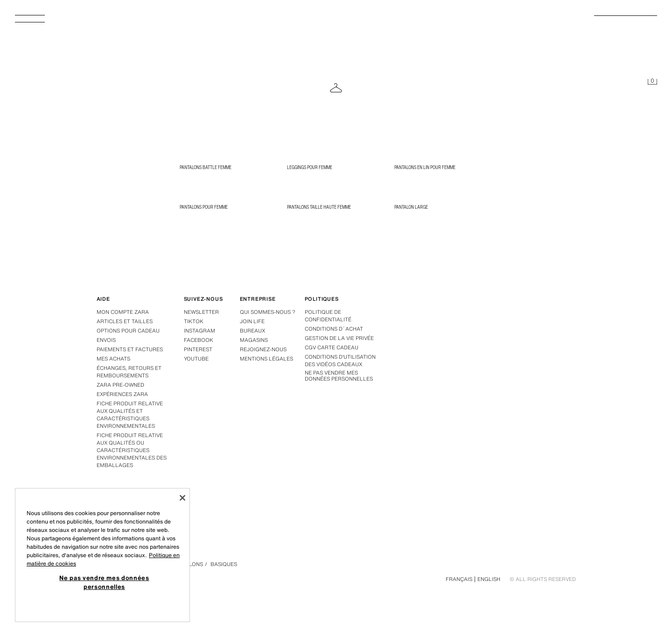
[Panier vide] (652, 82)
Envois (106, 340)
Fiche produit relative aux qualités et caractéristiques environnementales (130, 415)
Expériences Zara (122, 394)
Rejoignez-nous (263, 349)
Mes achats (113, 359)
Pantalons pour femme (204, 207)
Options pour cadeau (128, 331)
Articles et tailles (125, 321)
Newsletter (201, 312)
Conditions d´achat (334, 329)
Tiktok (194, 321)
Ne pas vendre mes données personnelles (339, 376)
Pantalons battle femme (206, 167)
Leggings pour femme (310, 167)
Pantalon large (411, 207)
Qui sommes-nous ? (268, 312)
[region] (102, 555)
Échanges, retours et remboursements (129, 372)
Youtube (196, 359)
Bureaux (252, 331)
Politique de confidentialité (328, 316)
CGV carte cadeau (332, 347)
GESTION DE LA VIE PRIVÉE (339, 338)
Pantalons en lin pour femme (425, 167)
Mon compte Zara (123, 312)
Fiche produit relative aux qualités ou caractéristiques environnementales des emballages (132, 450)
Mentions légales (266, 359)
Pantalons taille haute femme (319, 207)
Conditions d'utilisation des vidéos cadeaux (340, 361)
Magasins (254, 340)
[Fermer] (182, 498)
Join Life (252, 321)
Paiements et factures (130, 349)
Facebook (199, 340)
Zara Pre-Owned (120, 385)
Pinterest (198, 349)
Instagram (199, 331)
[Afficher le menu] (34, 21)
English (489, 579)
